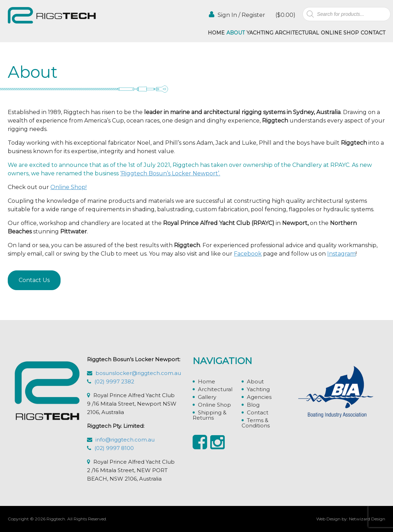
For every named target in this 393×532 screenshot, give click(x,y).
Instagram (341, 254)
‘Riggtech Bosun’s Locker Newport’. (170, 173)
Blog (253, 405)
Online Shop (340, 33)
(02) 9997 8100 (114, 448)
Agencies (259, 397)
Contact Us (34, 280)
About (236, 33)
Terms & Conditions (256, 423)
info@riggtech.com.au (125, 440)
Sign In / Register (237, 15)
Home (216, 33)
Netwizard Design (367, 519)
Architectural (297, 33)
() (285, 15)
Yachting (260, 33)
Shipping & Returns (210, 415)
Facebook (248, 254)
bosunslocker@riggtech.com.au (138, 373)
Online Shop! (68, 187)
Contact (373, 33)
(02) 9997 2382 (114, 381)
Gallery (207, 397)
